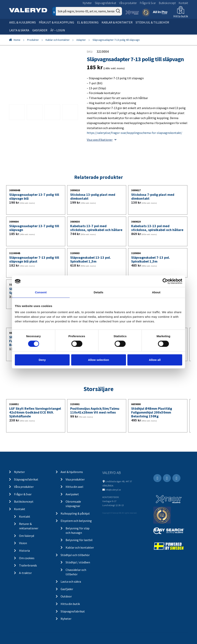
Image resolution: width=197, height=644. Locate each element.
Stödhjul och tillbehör (75, 555)
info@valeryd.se (113, 490)
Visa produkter (75, 479)
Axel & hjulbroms (23, 22)
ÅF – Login (58, 30)
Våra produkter (128, 3)
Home (17, 40)
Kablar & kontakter (117, 22)
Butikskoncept (167, 3)
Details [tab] (98, 292)
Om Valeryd (27, 536)
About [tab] (156, 292)
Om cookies (27, 558)
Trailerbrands (28, 565)
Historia (24, 551)
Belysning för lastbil (79, 540)
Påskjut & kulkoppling (56, 22)
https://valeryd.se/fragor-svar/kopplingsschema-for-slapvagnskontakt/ (134, 133)
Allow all (155, 360)
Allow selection (98, 360)
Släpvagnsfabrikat (105, 3)
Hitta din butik (70, 604)
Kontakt (183, 3)
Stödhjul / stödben (78, 562)
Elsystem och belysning (76, 521)
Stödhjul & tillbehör (152, 22)
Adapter (81, 40)
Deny (42, 360)
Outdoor (66, 596)
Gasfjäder (40, 30)
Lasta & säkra (19, 30)
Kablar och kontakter (58, 40)
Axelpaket (72, 494)
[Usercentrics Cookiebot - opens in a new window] (165, 281)
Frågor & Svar (148, 3)
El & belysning (88, 22)
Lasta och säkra (71, 581)
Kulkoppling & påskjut (75, 513)
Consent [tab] (41, 292)
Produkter (33, 40)
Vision (23, 543)
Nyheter (87, 3)
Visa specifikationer (102, 140)
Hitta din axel (74, 487)
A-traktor (25, 573)
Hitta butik (181, 16)
